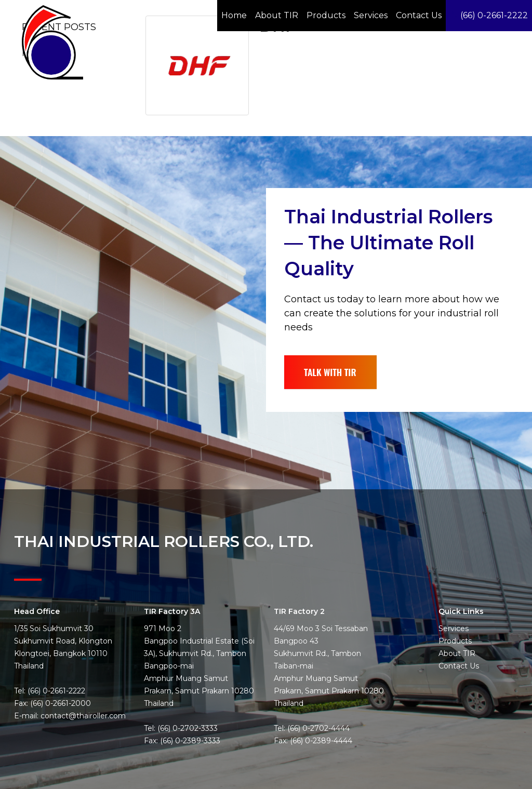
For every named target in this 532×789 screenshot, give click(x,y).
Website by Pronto (490, 784)
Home (234, 15)
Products (326, 15)
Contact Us (419, 15)
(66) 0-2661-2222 (489, 15)
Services (371, 15)
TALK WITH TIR (332, 360)
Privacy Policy (436, 784)
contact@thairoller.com (83, 704)
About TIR (277, 15)
